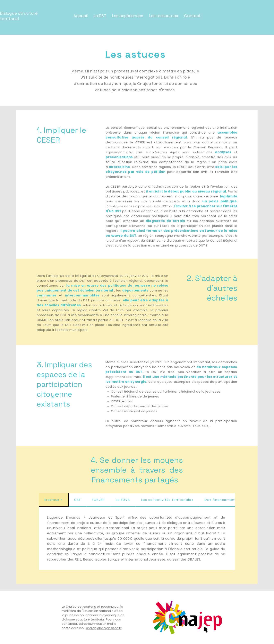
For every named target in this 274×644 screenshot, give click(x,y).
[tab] (54, 500)
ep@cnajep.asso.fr (107, 628)
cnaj (89, 628)
